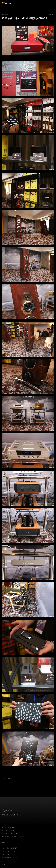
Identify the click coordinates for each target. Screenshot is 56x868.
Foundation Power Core (9, 830)
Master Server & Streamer (9, 827)
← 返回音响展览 (7, 779)
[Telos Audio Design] (7, 3)
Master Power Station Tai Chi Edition (13, 836)
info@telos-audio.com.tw (9, 857)
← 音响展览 (51, 14)
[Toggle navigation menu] (53, 3)
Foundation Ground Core (9, 833)
